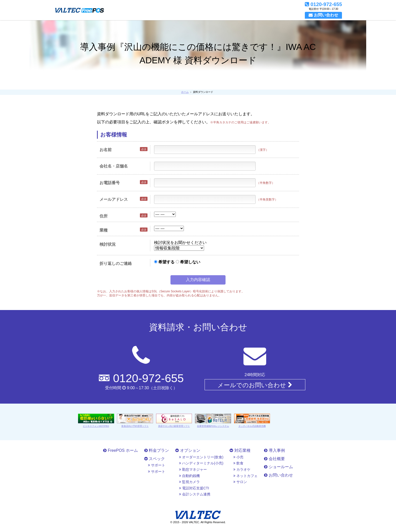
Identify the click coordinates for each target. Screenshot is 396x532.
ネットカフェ (245, 476)
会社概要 (274, 459)
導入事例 (274, 450)
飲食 (238, 463)
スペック (155, 459)
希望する (164, 262)
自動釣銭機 (189, 476)
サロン (240, 482)
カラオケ (242, 469)
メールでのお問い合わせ (255, 385)
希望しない (188, 262)
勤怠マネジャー (193, 469)
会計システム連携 (195, 494)
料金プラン (157, 450)
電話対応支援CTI (194, 488)
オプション (188, 450)
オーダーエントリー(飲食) (201, 457)
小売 (238, 457)
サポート (157, 465)
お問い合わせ (278, 475)
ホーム (185, 92)
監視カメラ (189, 482)
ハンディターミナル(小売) (201, 463)
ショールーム (278, 467)
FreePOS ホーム (120, 450)
